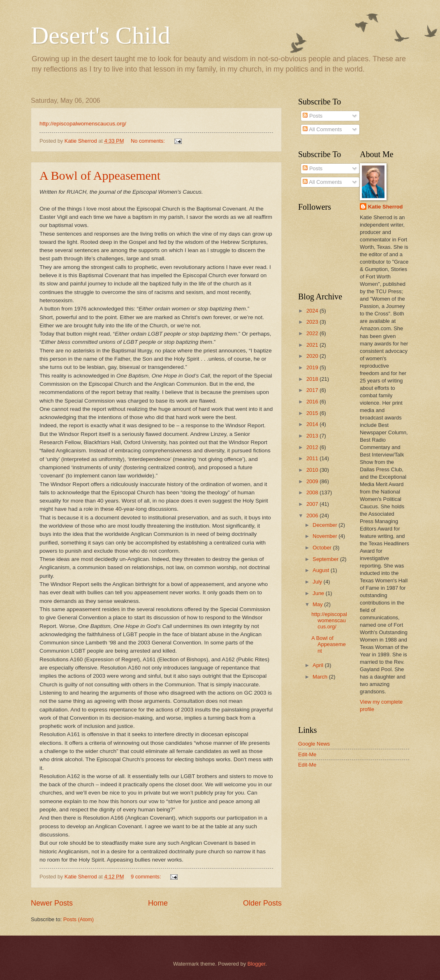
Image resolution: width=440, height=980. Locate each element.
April (318, 665)
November (325, 536)
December (325, 525)
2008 (313, 492)
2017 (313, 390)
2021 (313, 345)
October (323, 548)
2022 (313, 333)
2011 (313, 458)
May (318, 604)
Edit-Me (307, 754)
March (321, 677)
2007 (313, 504)
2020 (313, 356)
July (318, 582)
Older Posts (262, 903)
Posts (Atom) (79, 919)
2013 (313, 436)
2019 (313, 367)
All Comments (322, 129)
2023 (313, 322)
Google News (314, 744)
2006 (313, 515)
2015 (313, 413)
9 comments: (147, 877)
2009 (313, 481)
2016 (313, 402)
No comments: (149, 141)
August (322, 570)
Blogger (257, 964)
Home (158, 903)
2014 (313, 424)
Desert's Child (101, 35)
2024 (313, 311)
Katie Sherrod (385, 207)
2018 (313, 379)
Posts (313, 116)
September (326, 559)
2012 (313, 447)
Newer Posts (52, 903)
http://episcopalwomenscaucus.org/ (83, 124)
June (319, 593)
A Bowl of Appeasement (100, 175)
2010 (313, 470)
